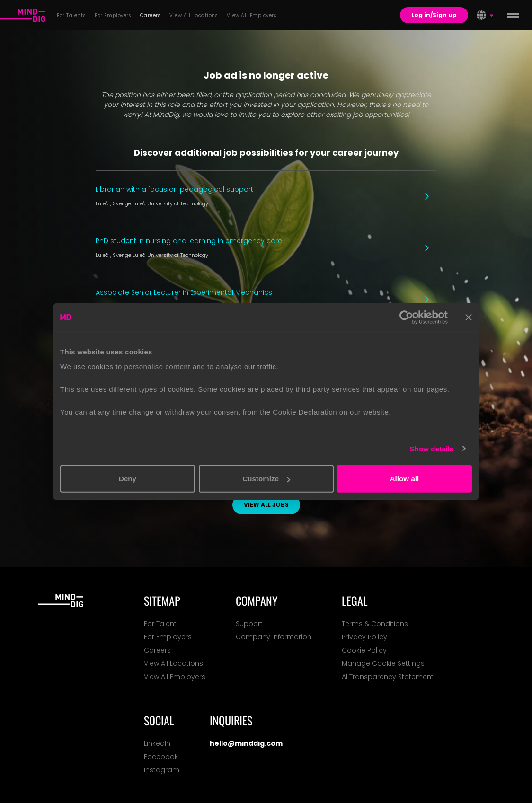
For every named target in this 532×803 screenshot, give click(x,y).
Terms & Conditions (375, 624)
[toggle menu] (513, 15)
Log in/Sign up (434, 15)
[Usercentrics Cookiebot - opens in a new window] (406, 317)
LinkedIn (157, 743)
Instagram (162, 770)
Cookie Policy (364, 650)
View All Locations (173, 663)
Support (249, 624)
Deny (128, 479)
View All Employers (175, 677)
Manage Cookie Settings (383, 663)
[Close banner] (469, 317)
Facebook (161, 757)
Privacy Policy (364, 637)
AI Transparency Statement (388, 677)
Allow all (405, 479)
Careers (157, 650)
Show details (432, 448)
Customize (266, 479)
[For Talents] (23, 15)
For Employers (168, 637)
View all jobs (266, 505)
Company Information (274, 637)
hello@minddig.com (246, 743)
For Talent (160, 624)
